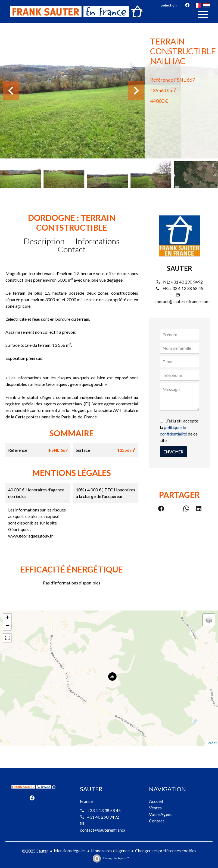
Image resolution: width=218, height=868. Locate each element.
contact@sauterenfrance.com (182, 301)
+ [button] (7, 618)
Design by (116, 858)
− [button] (7, 626)
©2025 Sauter (35, 851)
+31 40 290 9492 (187, 282)
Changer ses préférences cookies (166, 850)
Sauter (180, 268)
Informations (97, 241)
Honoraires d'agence (110, 850)
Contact (72, 249)
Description (44, 241)
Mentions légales (70, 850)
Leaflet (212, 743)
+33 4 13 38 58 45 (186, 288)
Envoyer (173, 452)
